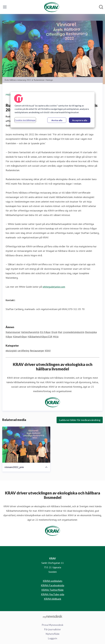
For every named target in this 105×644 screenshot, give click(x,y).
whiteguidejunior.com (54, 287)
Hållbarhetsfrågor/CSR (40, 337)
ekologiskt (11, 351)
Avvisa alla (57, 120)
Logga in (52, 638)
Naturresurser (13, 332)
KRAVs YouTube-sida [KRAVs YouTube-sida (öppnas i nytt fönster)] (53, 594)
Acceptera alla (80, 120)
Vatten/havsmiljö (30, 332)
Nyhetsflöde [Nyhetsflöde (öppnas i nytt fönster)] (53, 634)
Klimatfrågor (20, 337)
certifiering (23, 351)
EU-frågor (45, 332)
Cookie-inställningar (25, 120)
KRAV (48, 351)
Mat (60, 332)
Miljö (56, 337)
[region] (52, 110)
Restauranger (37, 351)
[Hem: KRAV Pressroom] (52, 7)
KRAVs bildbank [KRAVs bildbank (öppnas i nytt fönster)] (53, 599)
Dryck (54, 332)
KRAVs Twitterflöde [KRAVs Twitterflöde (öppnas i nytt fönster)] (52, 590)
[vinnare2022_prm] (26, 445)
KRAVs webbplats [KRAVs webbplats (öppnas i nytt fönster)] (53, 581)
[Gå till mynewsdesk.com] (52, 616)
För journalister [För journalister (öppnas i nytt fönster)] (52, 629)
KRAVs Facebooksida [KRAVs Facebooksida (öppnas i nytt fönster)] (52, 585)
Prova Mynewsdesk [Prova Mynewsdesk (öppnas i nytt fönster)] (52, 625)
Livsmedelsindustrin (74, 332)
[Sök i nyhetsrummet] (101, 7)
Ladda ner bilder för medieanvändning (80, 420)
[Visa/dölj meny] (5, 7)
